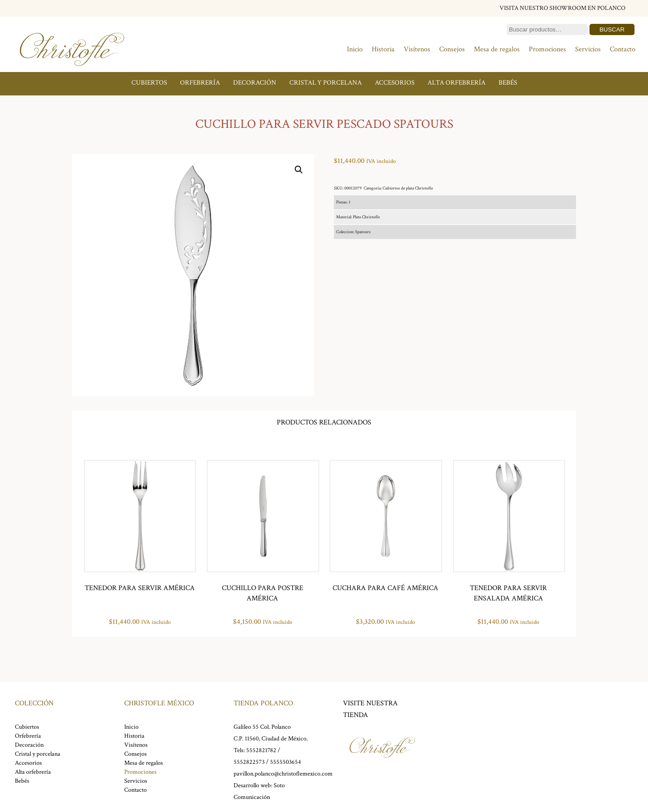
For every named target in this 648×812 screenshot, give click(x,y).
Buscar (612, 29)
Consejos (452, 49)
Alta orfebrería (457, 83)
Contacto (623, 49)
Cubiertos (149, 83)
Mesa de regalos (497, 49)
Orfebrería (200, 83)
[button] (299, 170)
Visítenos (417, 49)
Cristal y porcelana (326, 83)
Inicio (355, 49)
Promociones (547, 49)
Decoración (255, 83)
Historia (383, 49)
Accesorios (395, 83)
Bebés (508, 83)
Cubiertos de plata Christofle (408, 188)
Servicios (588, 49)
